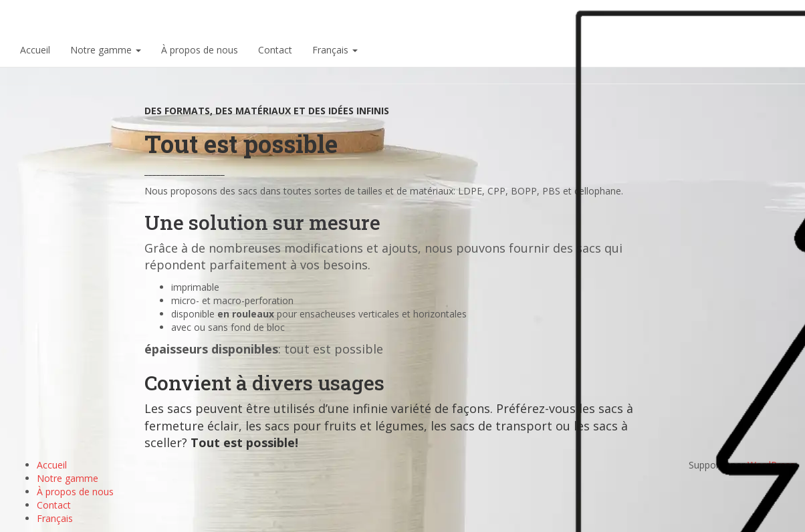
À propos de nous (200, 50)
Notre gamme (106, 50)
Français (335, 50)
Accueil (35, 50)
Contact (275, 50)
